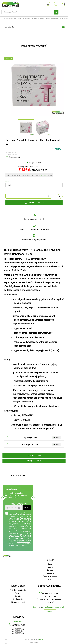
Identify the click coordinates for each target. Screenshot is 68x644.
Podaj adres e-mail (19, 504)
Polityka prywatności (18, 590)
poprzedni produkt (34, 455)
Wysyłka (18, 593)
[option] (34, 86)
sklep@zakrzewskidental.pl (53, 607)
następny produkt (34, 461)
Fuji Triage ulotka (33, 438)
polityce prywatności (24, 542)
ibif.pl (41, 640)
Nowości (50, 570)
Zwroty (18, 596)
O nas (50, 564)
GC (16, 155)
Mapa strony (34, 643)
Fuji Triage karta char (33, 445)
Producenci (50, 573)
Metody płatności (18, 602)
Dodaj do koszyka (34, 203)
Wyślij (27, 508)
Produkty (50, 567)
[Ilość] (28, 196)
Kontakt (50, 579)
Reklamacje (18, 599)
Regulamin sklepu (50, 576)
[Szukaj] (27, 12)
